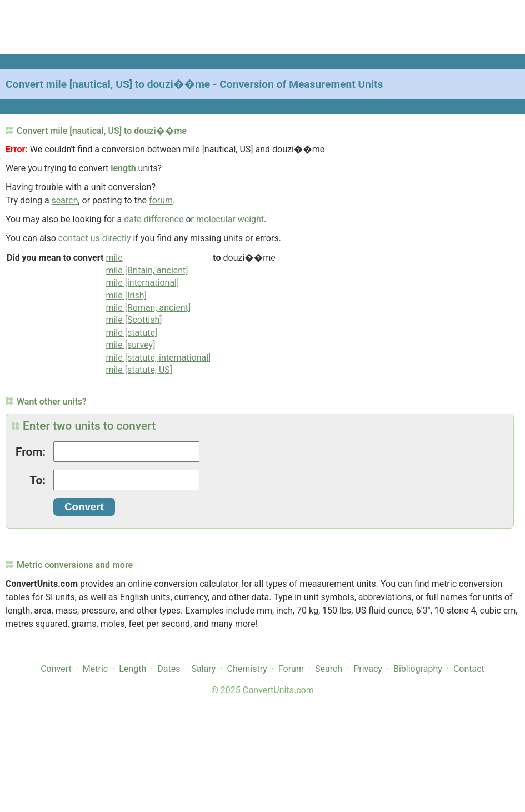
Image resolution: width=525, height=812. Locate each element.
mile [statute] (131, 333)
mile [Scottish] (134, 320)
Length (132, 669)
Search (329, 669)
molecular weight (230, 219)
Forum (291, 669)
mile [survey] (130, 345)
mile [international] (142, 283)
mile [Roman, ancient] (148, 308)
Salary (204, 669)
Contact (469, 669)
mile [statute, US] (139, 370)
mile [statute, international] (158, 358)
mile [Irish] (126, 295)
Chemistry (247, 669)
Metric (95, 669)
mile (114, 258)
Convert (56, 669)
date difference (154, 219)
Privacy (368, 669)
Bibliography (418, 669)
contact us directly (95, 238)
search (65, 200)
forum (161, 200)
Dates (169, 669)
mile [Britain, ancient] (147, 270)
